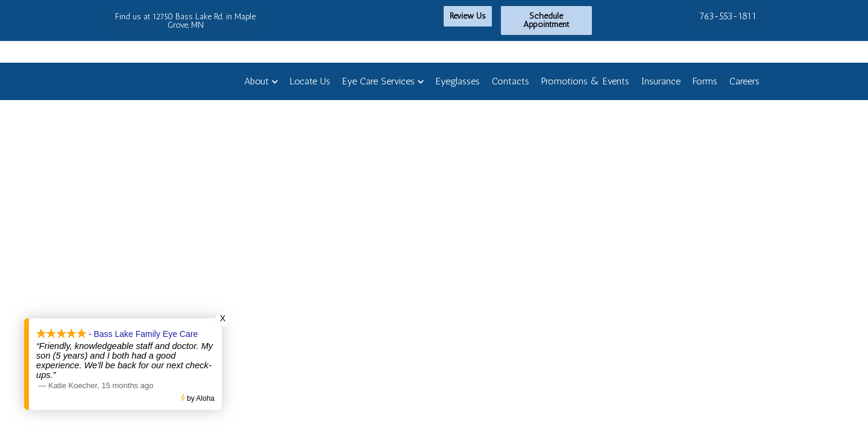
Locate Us (310, 81)
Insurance (661, 81)
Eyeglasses (458, 81)
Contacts (511, 81)
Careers (744, 81)
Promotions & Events (585, 81)
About (256, 81)
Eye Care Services (379, 81)
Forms (705, 81)
